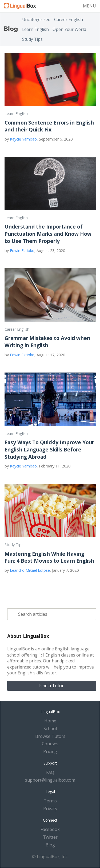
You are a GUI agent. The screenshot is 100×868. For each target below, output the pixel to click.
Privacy (50, 809)
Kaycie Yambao (23, 139)
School (50, 729)
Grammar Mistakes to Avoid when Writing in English (47, 342)
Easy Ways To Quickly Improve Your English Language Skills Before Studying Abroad (49, 449)
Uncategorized (36, 20)
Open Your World (69, 29)
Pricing (50, 751)
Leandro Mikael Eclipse (30, 570)
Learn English (35, 29)
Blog (50, 845)
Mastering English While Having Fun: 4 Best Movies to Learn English (49, 557)
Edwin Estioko (22, 251)
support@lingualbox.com (50, 780)
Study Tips (32, 39)
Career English (69, 20)
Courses (50, 744)
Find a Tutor (51, 686)
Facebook (50, 829)
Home (50, 721)
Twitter (50, 837)
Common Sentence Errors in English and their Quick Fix (49, 126)
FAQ (50, 772)
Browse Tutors (50, 736)
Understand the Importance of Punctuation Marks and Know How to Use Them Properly (48, 234)
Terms (50, 801)
